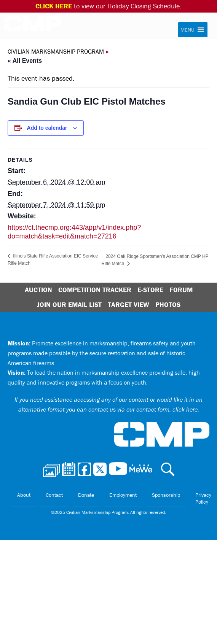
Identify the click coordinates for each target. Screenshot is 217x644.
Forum (181, 290)
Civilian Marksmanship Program (32, 26)
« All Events (25, 61)
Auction (38, 290)
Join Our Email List (69, 305)
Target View (128, 305)
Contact (54, 495)
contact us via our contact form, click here (143, 409)
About (24, 495)
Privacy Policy (203, 498)
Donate (86, 495)
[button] (187, 30)
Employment (123, 495)
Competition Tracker (95, 290)
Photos (168, 305)
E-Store (150, 290)
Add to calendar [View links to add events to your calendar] (47, 128)
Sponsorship (166, 495)
